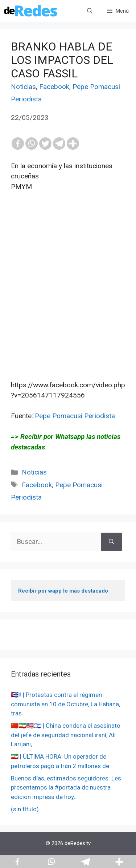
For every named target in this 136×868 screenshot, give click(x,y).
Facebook (54, 87)
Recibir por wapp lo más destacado (63, 591)
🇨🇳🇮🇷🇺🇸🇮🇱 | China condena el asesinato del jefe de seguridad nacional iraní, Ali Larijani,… (66, 735)
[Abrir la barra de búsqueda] (90, 11)
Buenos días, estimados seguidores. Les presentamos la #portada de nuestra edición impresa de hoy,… (66, 788)
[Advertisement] (68, 291)
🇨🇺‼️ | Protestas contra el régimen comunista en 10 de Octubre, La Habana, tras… (65, 704)
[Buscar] (112, 542)
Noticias (23, 87)
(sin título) (25, 809)
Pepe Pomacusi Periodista (75, 416)
